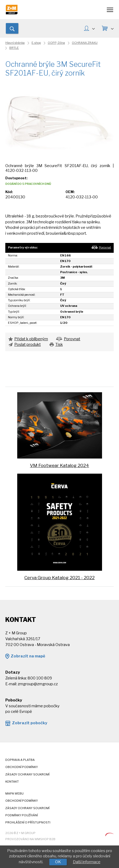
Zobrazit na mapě (28, 656)
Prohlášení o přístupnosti (28, 823)
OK (58, 862)
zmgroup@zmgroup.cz (38, 684)
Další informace (87, 862)
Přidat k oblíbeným (31, 339)
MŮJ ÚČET (93, 28)
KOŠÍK (112, 28)
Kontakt (12, 782)
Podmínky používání (22, 815)
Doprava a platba (20, 760)
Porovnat (105, 248)
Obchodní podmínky (22, 767)
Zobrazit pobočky (30, 723)
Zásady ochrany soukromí (27, 775)
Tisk (59, 344)
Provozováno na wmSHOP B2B (30, 839)
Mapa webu (14, 794)
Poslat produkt (28, 344)
